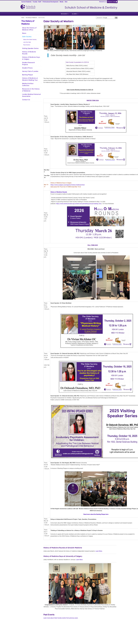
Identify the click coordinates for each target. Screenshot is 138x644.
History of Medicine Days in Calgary (31, 58)
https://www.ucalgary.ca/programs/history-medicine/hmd (68, 185)
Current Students (26, 2)
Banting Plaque (28, 75)
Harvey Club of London (30, 71)
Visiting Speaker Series (30, 48)
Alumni (74, 14)
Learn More (99, 551)
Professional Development (50, 2)
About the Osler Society (30, 40)
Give (66, 2)
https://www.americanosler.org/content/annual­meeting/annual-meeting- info (79, 204)
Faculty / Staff (37, 2)
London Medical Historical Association (31, 95)
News (24, 33)
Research (64, 14)
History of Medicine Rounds (29, 53)
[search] (105, 18)
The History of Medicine (31, 18)
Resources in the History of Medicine (31, 90)
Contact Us (26, 100)
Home (23, 18)
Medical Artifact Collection (28, 85)
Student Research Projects (29, 64)
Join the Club (27, 42)
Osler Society (27, 37)
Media (62, 2)
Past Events (27, 45)
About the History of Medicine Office (29, 29)
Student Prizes (27, 68)
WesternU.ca (103, 2)
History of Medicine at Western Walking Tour (30, 79)
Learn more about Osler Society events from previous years (61, 618)
